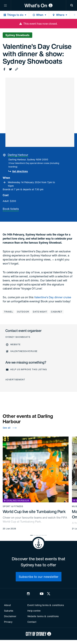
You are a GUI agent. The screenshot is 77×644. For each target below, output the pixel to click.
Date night (40, 312)
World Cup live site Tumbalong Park (34, 511)
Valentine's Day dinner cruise (53, 297)
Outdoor (23, 312)
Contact (32, 622)
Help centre (34, 611)
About (7, 605)
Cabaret (57, 312)
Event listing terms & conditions (46, 605)
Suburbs (9, 611)
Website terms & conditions (43, 616)
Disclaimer (10, 616)
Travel (9, 312)
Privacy (8, 622)
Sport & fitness (13, 506)
